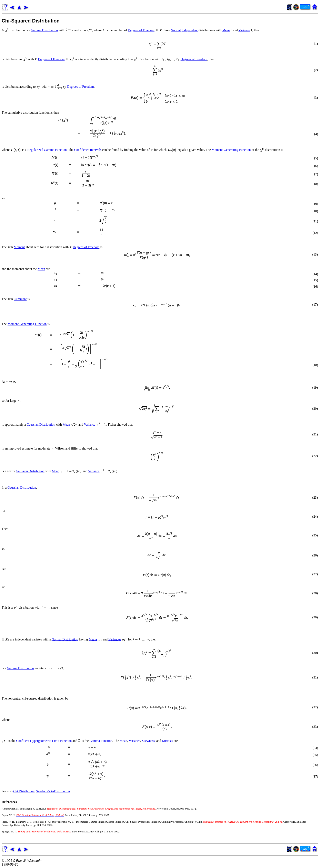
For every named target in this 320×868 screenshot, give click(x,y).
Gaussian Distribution (41, 424)
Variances (115, 639)
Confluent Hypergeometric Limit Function (44, 741)
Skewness (148, 741)
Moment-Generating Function (231, 150)
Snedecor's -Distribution (53, 791)
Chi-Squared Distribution (31, 21)
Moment (19, 247)
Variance (244, 30)
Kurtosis (167, 741)
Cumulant (20, 299)
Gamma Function (101, 741)
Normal (176, 30)
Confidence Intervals (88, 150)
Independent (190, 30)
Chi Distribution (24, 791)
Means (93, 639)
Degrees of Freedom (141, 30)
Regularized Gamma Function (47, 150)
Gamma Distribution (44, 30)
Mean (226, 30)
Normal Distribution (65, 639)
